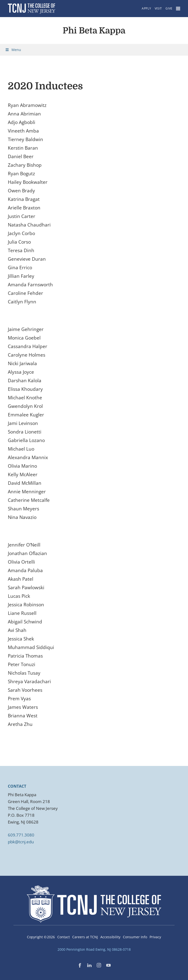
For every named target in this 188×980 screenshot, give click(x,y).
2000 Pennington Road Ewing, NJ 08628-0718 (94, 949)
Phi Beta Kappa (94, 31)
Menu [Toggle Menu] (13, 50)
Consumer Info (135, 937)
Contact (64, 937)
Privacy (155, 937)
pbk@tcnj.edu (21, 842)
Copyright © (41, 937)
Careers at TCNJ (85, 937)
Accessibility (110, 937)
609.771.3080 (21, 835)
